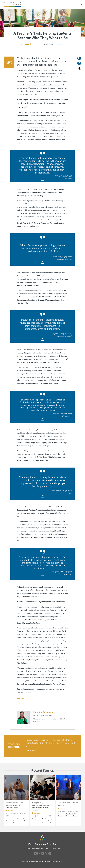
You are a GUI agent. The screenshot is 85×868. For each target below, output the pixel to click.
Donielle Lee (62, 811)
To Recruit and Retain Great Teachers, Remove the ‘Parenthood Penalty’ (14, 805)
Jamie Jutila (35, 816)
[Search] (77, 4)
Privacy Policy (49, 862)
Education (25, 44)
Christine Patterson (57, 44)
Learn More (31, 750)
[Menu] (81, 4)
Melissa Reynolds (11, 814)
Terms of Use (58, 862)
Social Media (57, 849)
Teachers (20, 698)
